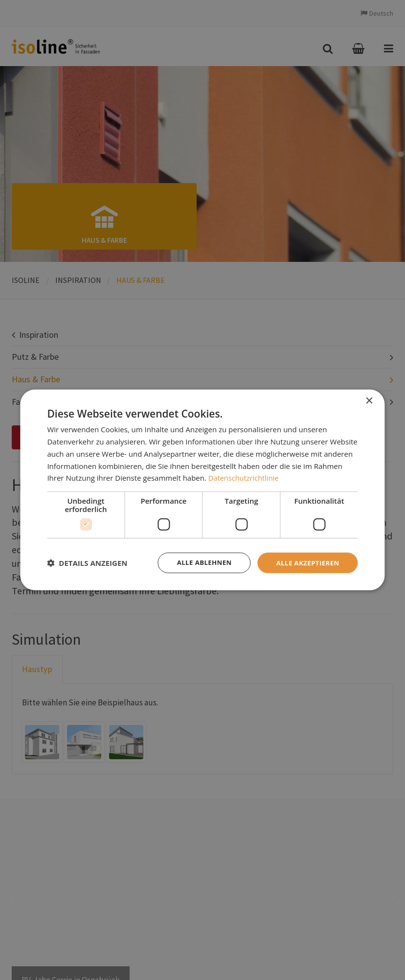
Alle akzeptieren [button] (306, 563)
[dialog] (202, 490)
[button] (87, 563)
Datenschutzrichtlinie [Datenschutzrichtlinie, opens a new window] (245, 477)
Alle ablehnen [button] (199, 563)
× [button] (369, 401)
